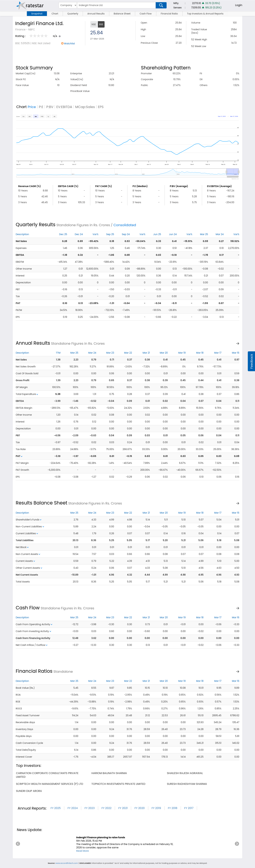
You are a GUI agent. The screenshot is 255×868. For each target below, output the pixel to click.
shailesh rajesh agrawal (185, 773)
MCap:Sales (85, 107)
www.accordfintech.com (67, 863)
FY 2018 (173, 808)
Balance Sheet (122, 14)
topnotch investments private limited (118, 784)
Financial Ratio (169, 14)
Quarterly (73, 14)
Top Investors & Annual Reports (205, 14)
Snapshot (37, 14)
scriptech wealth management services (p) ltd (50, 784)
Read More (82, 851)
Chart (55, 14)
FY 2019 (156, 808)
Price (32, 107)
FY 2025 (56, 808)
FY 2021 (123, 808)
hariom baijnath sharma (109, 773)
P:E (41, 107)
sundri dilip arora (29, 791)
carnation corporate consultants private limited (47, 775)
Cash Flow (146, 14)
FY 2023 (90, 808)
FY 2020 (140, 808)
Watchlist (70, 44)
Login (239, 5)
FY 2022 (106, 808)
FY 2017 (189, 808)
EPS (101, 107)
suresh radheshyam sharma (187, 784)
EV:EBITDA (64, 107)
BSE (101, 24)
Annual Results (96, 14)
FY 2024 (73, 808)
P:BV (50, 107)
